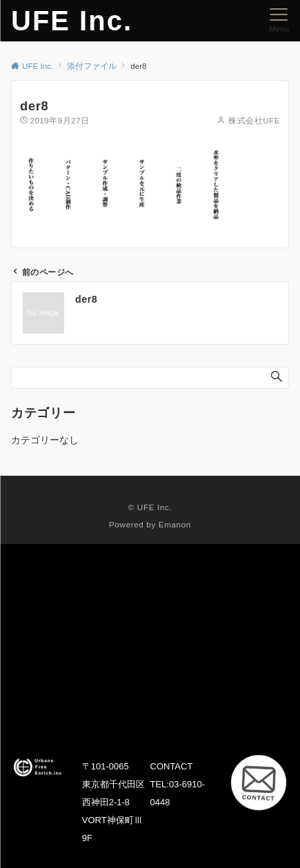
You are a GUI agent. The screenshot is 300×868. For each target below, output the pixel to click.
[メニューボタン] (279, 21)
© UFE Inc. (150, 507)
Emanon (175, 524)
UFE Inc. (72, 21)
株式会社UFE (254, 120)
